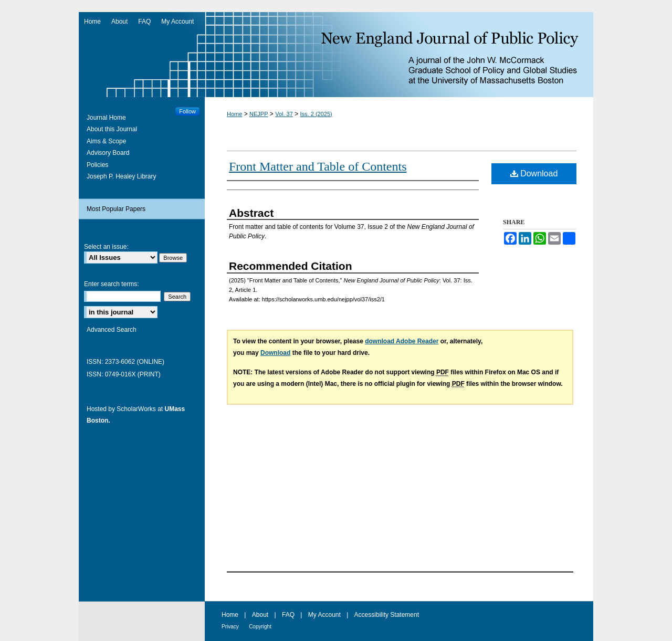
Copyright (260, 627)
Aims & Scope (106, 141)
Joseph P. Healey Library (122, 176)
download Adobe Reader (402, 341)
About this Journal (112, 129)
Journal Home (106, 118)
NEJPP (259, 114)
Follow (187, 111)
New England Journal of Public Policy (336, 55)
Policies (97, 165)
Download (534, 174)
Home (234, 114)
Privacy (230, 627)
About (260, 615)
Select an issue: (106, 247)
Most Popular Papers (116, 209)
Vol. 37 (284, 114)
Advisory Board (108, 153)
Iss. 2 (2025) (316, 114)
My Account (324, 615)
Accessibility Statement (387, 615)
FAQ (288, 615)
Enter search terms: (112, 284)
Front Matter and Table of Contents (318, 166)
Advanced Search (112, 330)
